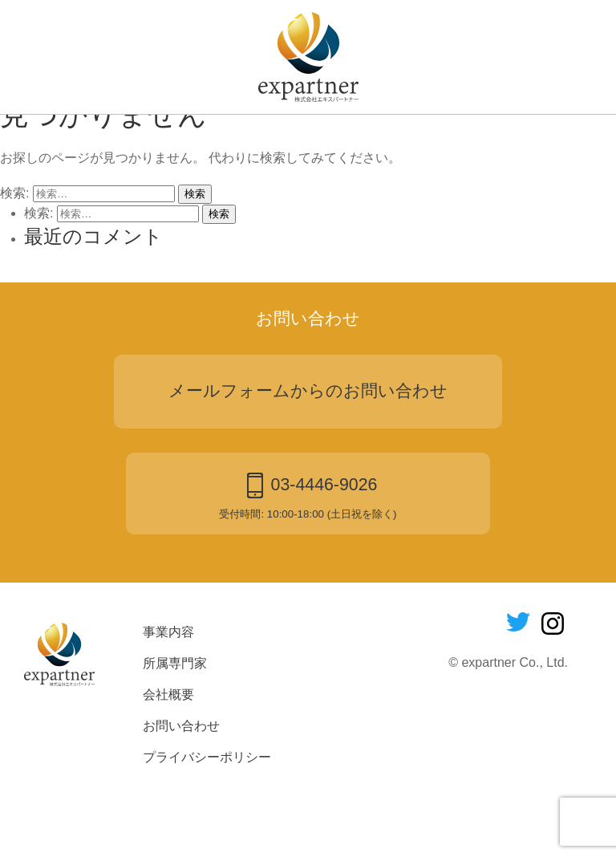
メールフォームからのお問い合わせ (308, 457)
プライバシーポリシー (207, 823)
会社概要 (345, 138)
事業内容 (158, 138)
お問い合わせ (445, 138)
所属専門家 (251, 138)
